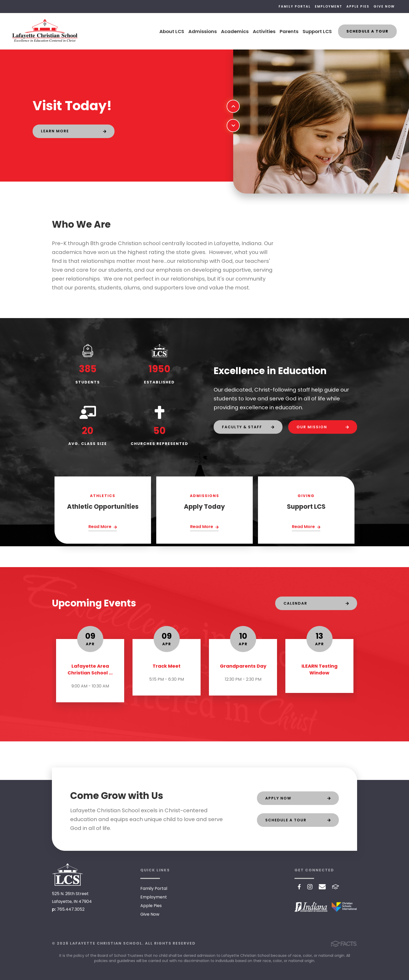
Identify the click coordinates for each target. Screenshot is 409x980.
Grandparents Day (243, 666)
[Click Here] (103, 527)
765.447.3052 (71, 909)
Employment (329, 6)
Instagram (310, 887)
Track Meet (167, 666)
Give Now (384, 6)
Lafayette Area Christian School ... (90, 669)
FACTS (336, 887)
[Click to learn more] (74, 131)
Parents (289, 31)
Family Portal (295, 6)
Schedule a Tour (367, 31)
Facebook (299, 887)
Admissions (203, 31)
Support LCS (317, 31)
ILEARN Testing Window (320, 669)
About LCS (172, 31)
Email (322, 887)
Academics (235, 31)
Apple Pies (358, 6)
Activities (264, 31)
